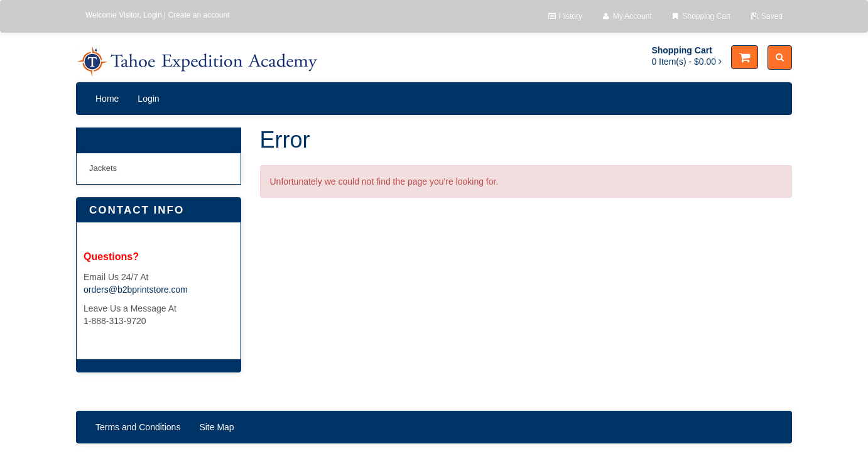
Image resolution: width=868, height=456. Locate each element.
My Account (627, 16)
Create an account (198, 15)
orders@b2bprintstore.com (136, 290)
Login (152, 15)
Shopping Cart (701, 16)
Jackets (103, 168)
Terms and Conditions (138, 427)
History (565, 16)
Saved (766, 16)
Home (107, 99)
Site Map (216, 427)
